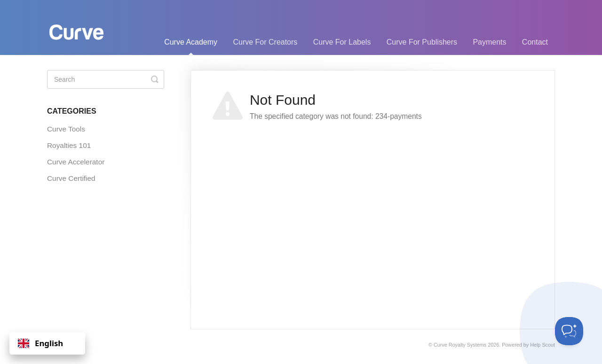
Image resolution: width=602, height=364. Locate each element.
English (40, 343)
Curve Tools (66, 129)
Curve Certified (71, 178)
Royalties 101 (69, 145)
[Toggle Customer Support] (569, 331)
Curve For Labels (342, 42)
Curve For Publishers (422, 42)
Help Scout (543, 345)
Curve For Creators (265, 42)
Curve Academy (191, 46)
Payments (489, 42)
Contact (535, 42)
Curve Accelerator (76, 162)
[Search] (106, 79)
